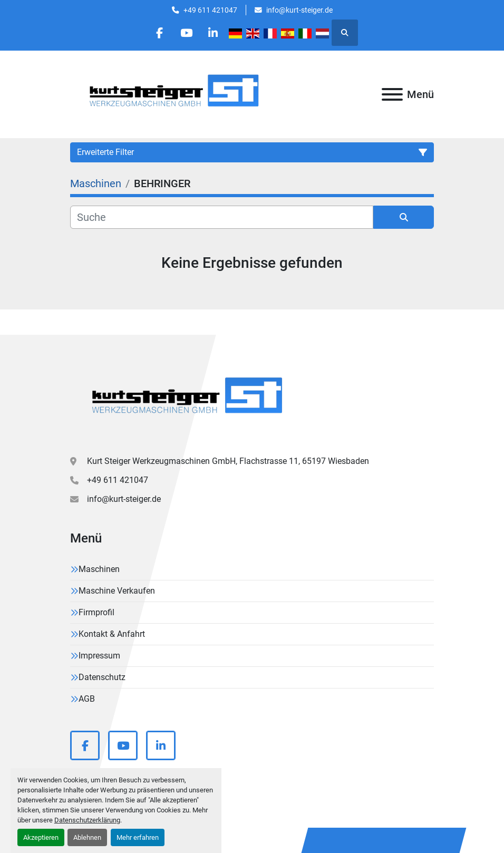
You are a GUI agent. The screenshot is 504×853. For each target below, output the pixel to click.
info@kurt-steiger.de (299, 10)
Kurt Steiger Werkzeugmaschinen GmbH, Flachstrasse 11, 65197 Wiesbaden (228, 461)
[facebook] (159, 33)
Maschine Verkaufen (117, 591)
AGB (87, 699)
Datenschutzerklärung (87, 820)
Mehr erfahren (138, 837)
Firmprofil (96, 612)
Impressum (99, 656)
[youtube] (186, 33)
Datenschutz (102, 677)
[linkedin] (213, 33)
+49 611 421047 (210, 10)
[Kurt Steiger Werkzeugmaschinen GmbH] (189, 399)
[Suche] (222, 217)
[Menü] (392, 94)
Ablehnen (87, 837)
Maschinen (99, 569)
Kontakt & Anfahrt (112, 634)
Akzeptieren (41, 837)
